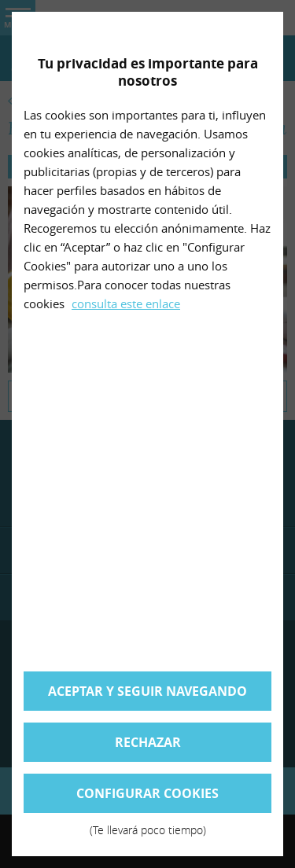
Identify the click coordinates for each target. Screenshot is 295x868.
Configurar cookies (147, 799)
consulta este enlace (126, 303)
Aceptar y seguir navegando (147, 691)
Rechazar (148, 742)
